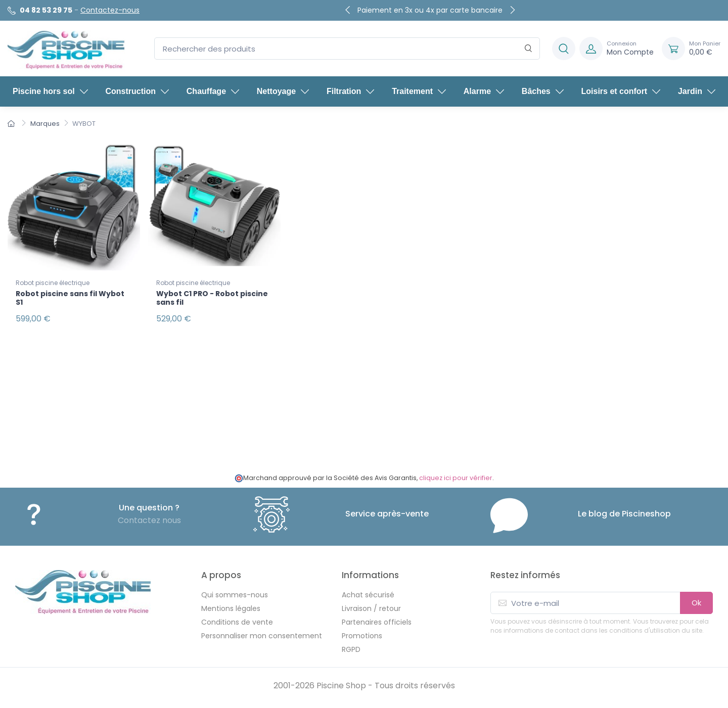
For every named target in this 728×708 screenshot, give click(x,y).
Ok (696, 603)
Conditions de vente (237, 622)
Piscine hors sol (50, 91)
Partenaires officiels (377, 622)
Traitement (419, 91)
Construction (137, 91)
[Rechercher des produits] (347, 49)
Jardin (697, 91)
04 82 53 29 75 (46, 10)
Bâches (543, 91)
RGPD (351, 649)
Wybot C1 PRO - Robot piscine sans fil (212, 298)
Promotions (362, 636)
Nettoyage (283, 91)
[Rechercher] (529, 49)
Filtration (350, 91)
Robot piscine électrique (53, 283)
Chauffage (213, 91)
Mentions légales (231, 608)
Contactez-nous (110, 10)
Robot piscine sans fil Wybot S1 (70, 298)
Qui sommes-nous (235, 595)
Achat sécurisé (368, 595)
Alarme (484, 91)
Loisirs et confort (621, 91)
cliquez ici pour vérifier (456, 478)
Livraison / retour (371, 608)
